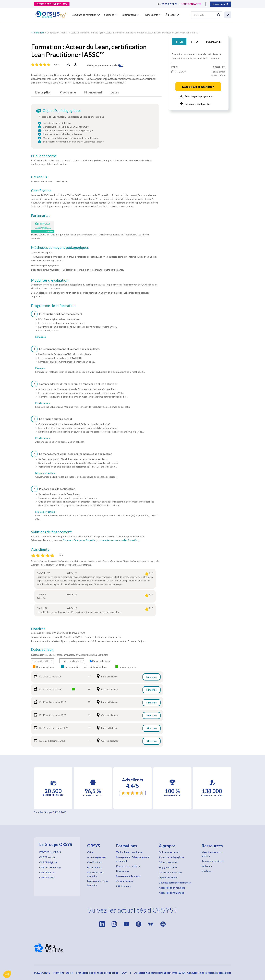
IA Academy (123, 871)
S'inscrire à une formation (95, 874)
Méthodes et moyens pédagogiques (60, 247)
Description (43, 92)
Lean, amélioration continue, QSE (87, 33)
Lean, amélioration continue (119, 33)
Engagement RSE (168, 867)
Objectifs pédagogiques (62, 111)
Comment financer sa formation (80, 540)
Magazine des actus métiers (212, 854)
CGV (124, 973)
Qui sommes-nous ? (169, 852)
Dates (115, 92)
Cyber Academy (124, 881)
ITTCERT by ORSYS (50, 852)
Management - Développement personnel (133, 859)
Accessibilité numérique (172, 893)
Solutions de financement (51, 532)
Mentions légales (63, 973)
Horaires (38, 629)
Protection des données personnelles (97, 973)
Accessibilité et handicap (172, 888)
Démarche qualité (168, 862)
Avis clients (40, 549)
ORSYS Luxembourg (50, 867)
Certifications (94, 862)
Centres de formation (170, 872)
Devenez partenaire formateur (175, 883)
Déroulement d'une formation (97, 883)
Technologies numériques (130, 852)
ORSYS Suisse (47, 872)
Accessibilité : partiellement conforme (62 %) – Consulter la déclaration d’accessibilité (183, 973)
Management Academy (128, 876)
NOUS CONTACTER (191, 4)
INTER (179, 42)
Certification (41, 191)
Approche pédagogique (171, 857)
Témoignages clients (213, 861)
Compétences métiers (58, 33)
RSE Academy (123, 886)
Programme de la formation (53, 306)
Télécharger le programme (196, 97)
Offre (90, 852)
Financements (95, 867)
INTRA (194, 42)
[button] (7, 974)
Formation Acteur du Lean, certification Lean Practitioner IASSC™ (168, 33)
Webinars (207, 866)
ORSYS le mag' (47, 877)
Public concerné (44, 156)
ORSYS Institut (47, 857)
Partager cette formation (196, 104)
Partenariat (40, 216)
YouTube (206, 871)
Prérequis (39, 177)
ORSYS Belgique (48, 862)
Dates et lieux (42, 649)
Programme (68, 92)
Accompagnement (97, 857)
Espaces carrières (168, 877)
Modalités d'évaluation (50, 280)
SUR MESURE (213, 42)
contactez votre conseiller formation (119, 540)
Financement (93, 92)
